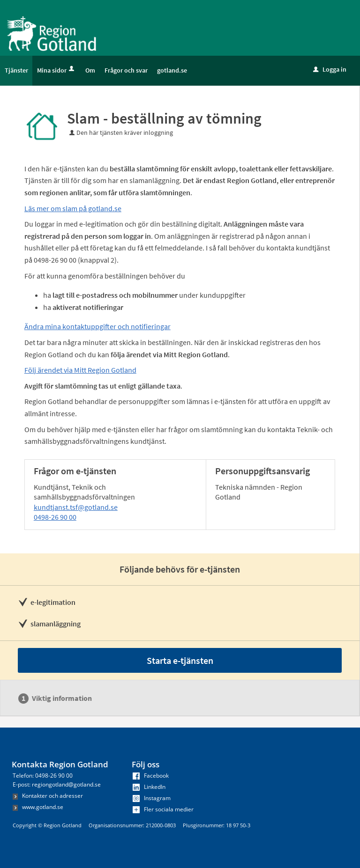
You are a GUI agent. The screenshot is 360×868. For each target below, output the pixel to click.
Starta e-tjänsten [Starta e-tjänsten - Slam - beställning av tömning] (180, 660)
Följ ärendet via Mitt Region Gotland (80, 370)
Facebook (151, 776)
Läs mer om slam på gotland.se (73, 208)
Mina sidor (56, 70)
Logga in (330, 69)
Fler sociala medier (163, 809)
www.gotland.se (38, 807)
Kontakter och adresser (48, 796)
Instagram (152, 798)
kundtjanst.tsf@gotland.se (76, 507)
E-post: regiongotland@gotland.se (57, 784)
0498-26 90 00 (55, 517)
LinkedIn (149, 787)
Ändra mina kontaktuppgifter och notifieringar (97, 326)
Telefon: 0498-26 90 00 (43, 776)
